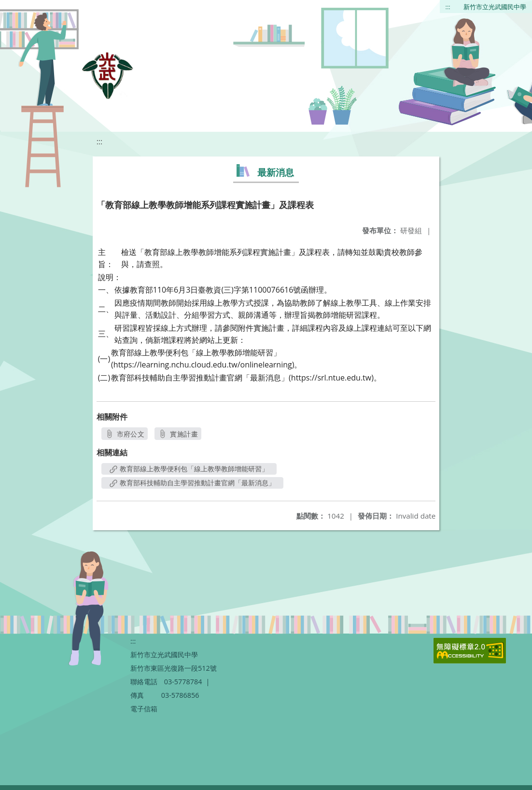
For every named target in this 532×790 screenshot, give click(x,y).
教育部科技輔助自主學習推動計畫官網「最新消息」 (193, 483)
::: (448, 7)
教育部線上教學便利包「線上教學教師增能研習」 (189, 469)
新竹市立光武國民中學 (495, 7)
